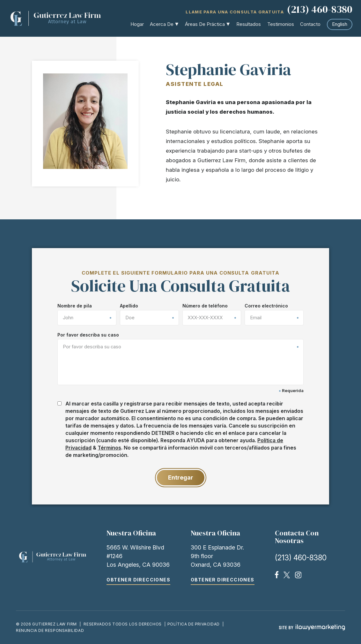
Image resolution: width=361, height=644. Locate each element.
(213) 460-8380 (320, 10)
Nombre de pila (75, 306)
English (340, 24)
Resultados (249, 24)
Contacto (310, 24)
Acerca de (162, 24)
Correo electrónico (266, 306)
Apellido (129, 306)
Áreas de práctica (205, 24)
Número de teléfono (205, 306)
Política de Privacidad (194, 624)
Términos (109, 448)
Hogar (137, 24)
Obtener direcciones (138, 580)
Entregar (181, 477)
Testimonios (281, 24)
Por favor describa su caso (88, 335)
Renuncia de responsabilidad (50, 630)
